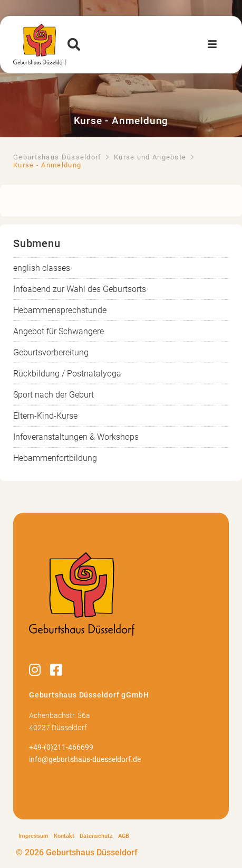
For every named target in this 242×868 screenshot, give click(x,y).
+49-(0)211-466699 (61, 747)
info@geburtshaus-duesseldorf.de (85, 759)
